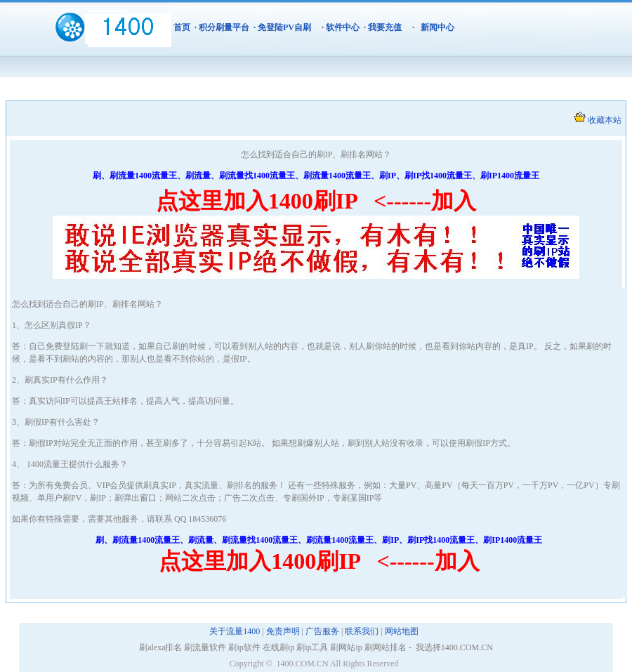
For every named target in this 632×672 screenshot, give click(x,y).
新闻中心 (437, 27)
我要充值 (385, 27)
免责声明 (283, 631)
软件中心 (343, 27)
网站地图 (402, 631)
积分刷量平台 (224, 27)
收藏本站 (605, 120)
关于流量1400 (235, 631)
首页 (182, 27)
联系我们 (362, 631)
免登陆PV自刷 (284, 27)
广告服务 (322, 631)
